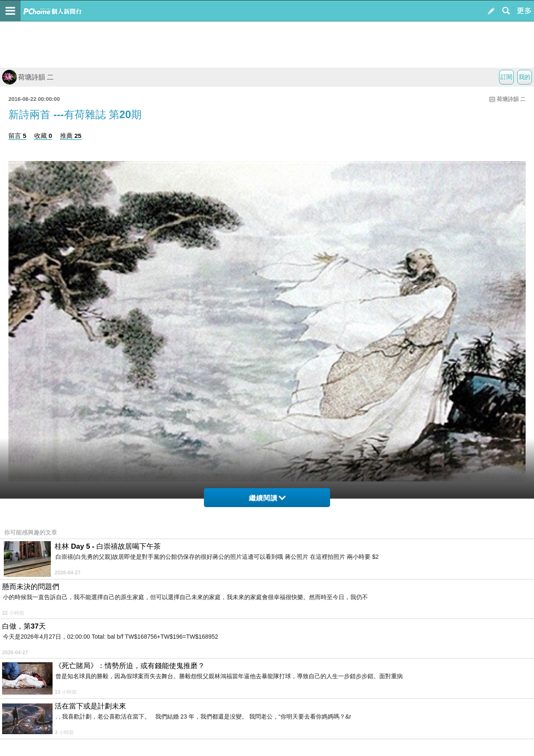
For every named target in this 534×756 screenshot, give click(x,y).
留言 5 (17, 136)
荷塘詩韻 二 (28, 77)
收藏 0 (43, 136)
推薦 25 (71, 136)
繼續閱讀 (267, 498)
